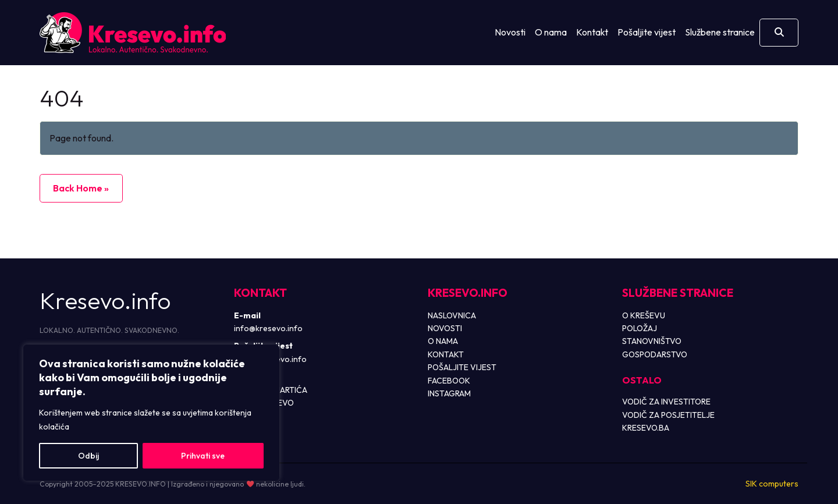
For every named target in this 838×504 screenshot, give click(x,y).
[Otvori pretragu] (779, 33)
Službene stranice (720, 32)
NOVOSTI (445, 328)
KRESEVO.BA (646, 428)
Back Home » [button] (81, 188)
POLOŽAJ (640, 328)
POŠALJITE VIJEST (462, 367)
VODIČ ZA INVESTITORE (666, 402)
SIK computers (772, 484)
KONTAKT (446, 354)
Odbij (88, 456)
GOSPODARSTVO (655, 354)
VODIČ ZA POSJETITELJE (668, 415)
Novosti (510, 32)
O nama (551, 32)
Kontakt (592, 32)
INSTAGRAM (449, 393)
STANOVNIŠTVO (652, 341)
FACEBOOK (449, 381)
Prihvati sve (203, 456)
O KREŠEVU (644, 315)
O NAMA (443, 341)
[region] (151, 413)
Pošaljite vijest (647, 32)
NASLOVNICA (452, 315)
